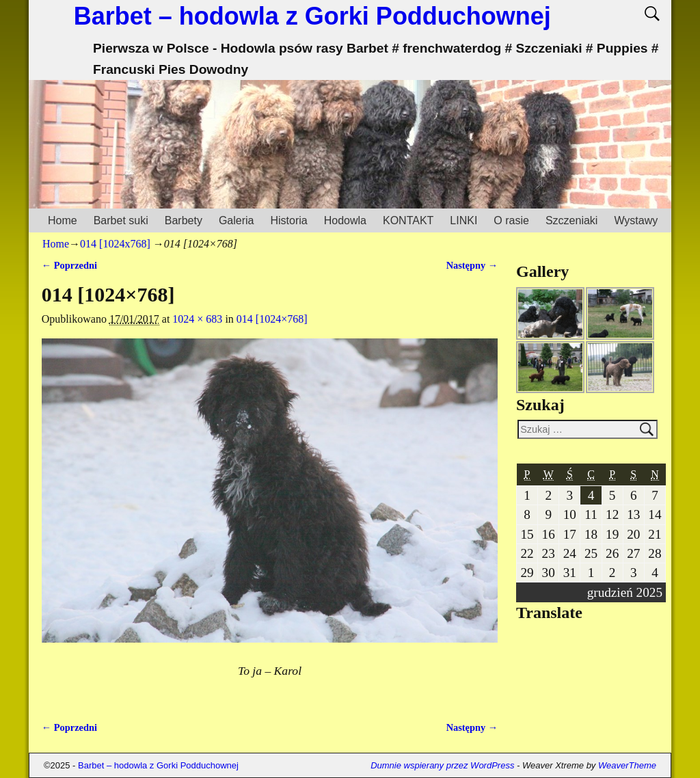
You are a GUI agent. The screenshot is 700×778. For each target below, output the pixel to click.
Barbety (184, 220)
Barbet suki (121, 220)
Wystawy (636, 220)
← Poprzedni (69, 265)
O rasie (511, 220)
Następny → (472, 265)
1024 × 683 (197, 319)
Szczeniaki (571, 220)
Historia (288, 220)
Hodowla (345, 220)
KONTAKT (408, 220)
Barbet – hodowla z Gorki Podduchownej (312, 16)
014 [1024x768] (115, 244)
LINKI (463, 220)
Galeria (237, 220)
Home (63, 220)
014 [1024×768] (272, 319)
